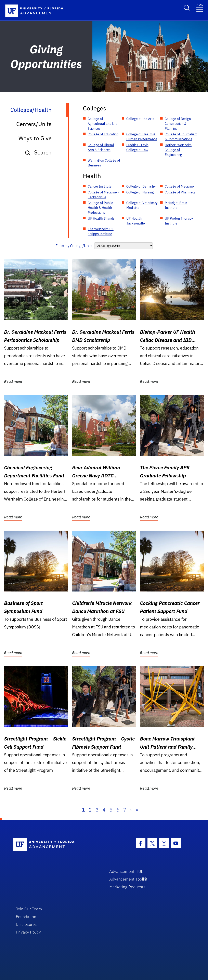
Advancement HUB (126, 871)
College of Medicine (179, 186)
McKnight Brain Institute (176, 205)
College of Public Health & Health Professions (100, 208)
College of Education (103, 134)
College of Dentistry (141, 186)
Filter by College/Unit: (74, 246)
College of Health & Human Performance (142, 137)
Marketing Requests (127, 887)
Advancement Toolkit (128, 879)
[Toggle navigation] (200, 7)
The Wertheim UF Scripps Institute (101, 231)
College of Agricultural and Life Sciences (103, 124)
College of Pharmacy (180, 192)
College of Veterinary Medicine (142, 205)
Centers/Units (34, 124)
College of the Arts (140, 119)
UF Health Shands (101, 218)
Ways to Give (35, 138)
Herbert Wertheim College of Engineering (178, 150)
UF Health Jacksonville (136, 221)
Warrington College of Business (104, 163)
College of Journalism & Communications (181, 137)
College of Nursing (140, 192)
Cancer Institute (100, 186)
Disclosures (26, 924)
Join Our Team (29, 909)
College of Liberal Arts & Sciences (101, 147)
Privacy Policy (28, 932)
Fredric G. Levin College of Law (137, 147)
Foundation (26, 917)
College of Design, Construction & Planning (178, 124)
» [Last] (137, 810)
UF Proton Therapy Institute (179, 221)
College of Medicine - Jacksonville (103, 195)
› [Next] (131, 810)
